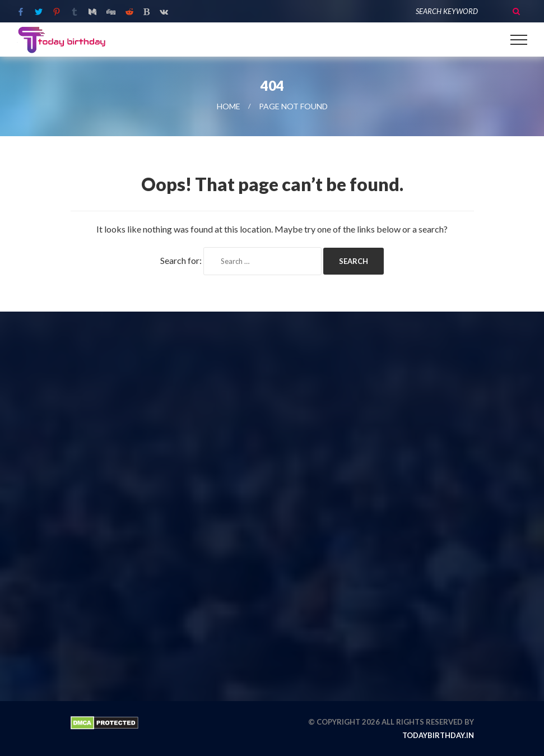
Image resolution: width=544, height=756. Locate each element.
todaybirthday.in (438, 735)
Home (229, 106)
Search (516, 11)
